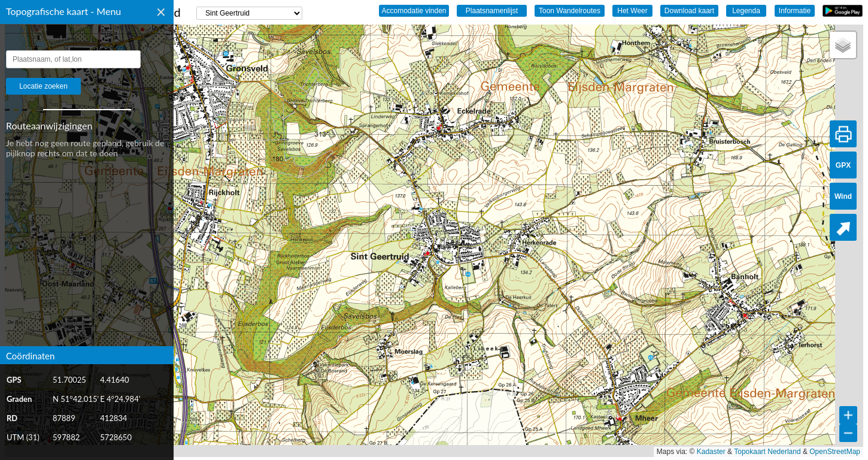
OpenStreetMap (835, 452)
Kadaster (711, 452)
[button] (843, 45)
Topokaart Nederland (767, 452)
